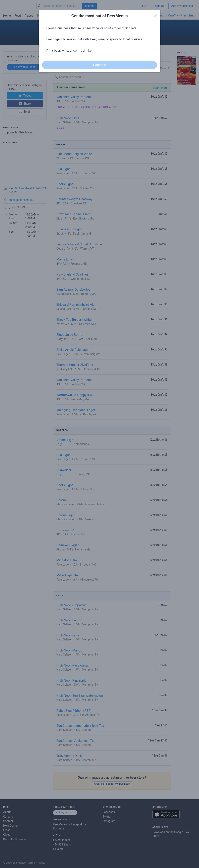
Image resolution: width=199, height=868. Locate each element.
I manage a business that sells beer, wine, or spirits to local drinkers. (95, 39)
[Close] (155, 16)
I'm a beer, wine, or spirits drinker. (70, 51)
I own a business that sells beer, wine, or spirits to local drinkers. (92, 28)
